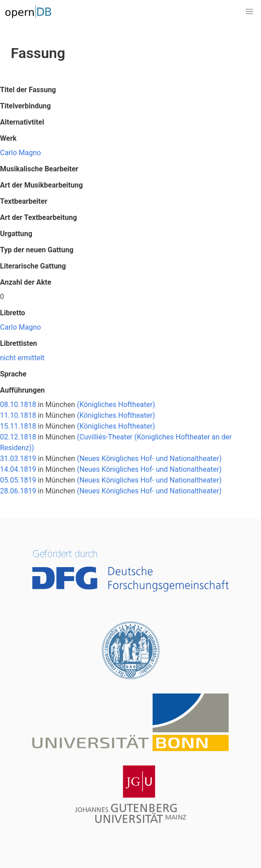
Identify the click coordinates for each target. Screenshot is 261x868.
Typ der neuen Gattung (37, 250)
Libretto (13, 313)
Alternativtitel (22, 122)
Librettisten (19, 343)
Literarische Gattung (33, 266)
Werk (8, 138)
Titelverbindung (25, 106)
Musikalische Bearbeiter (39, 169)
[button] (249, 12)
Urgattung (16, 234)
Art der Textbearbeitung (38, 217)
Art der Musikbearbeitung (41, 185)
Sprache (13, 374)
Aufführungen (22, 390)
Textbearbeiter (24, 201)
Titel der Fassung (28, 90)
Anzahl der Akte (26, 282)
